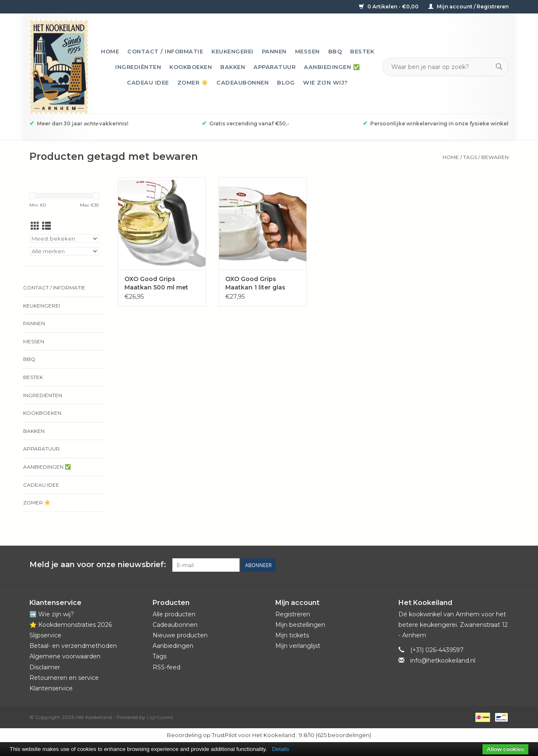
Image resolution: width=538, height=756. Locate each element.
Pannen (274, 51)
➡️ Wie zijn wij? (52, 614)
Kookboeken (191, 67)
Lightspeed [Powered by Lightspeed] (160, 717)
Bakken (233, 67)
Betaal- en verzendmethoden (73, 646)
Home (110, 51)
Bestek (362, 51)
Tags (470, 157)
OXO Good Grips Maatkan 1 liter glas (255, 283)
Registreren (293, 614)
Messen (307, 51)
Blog (286, 82)
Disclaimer (45, 667)
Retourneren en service (64, 678)
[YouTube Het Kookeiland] (487, 565)
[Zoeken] (440, 67)
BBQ (335, 51)
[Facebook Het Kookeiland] (456, 565)
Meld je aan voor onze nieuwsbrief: (98, 565)
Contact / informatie (165, 51)
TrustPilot (224, 735)
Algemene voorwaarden (65, 656)
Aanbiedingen (173, 646)
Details (281, 749)
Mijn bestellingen (300, 625)
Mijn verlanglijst (298, 646)
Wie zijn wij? (326, 82)
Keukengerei (232, 51)
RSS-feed (166, 667)
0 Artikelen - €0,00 (389, 7)
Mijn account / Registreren (468, 7)
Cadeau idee (148, 82)
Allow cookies (505, 749)
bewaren (495, 157)
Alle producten (174, 614)
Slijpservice (45, 635)
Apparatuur (274, 67)
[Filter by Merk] (64, 251)
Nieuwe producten (180, 635)
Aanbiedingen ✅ (332, 67)
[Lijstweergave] (46, 226)
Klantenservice (51, 688)
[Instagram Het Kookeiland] (502, 565)
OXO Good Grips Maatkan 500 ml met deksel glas (156, 283)
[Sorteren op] (64, 239)
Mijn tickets (292, 635)
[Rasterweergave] (35, 226)
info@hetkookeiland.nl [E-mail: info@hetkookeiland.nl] (443, 661)
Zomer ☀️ (193, 82)
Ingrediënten (138, 67)
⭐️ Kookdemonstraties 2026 (71, 625)
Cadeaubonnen (243, 82)
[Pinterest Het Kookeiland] (472, 565)
